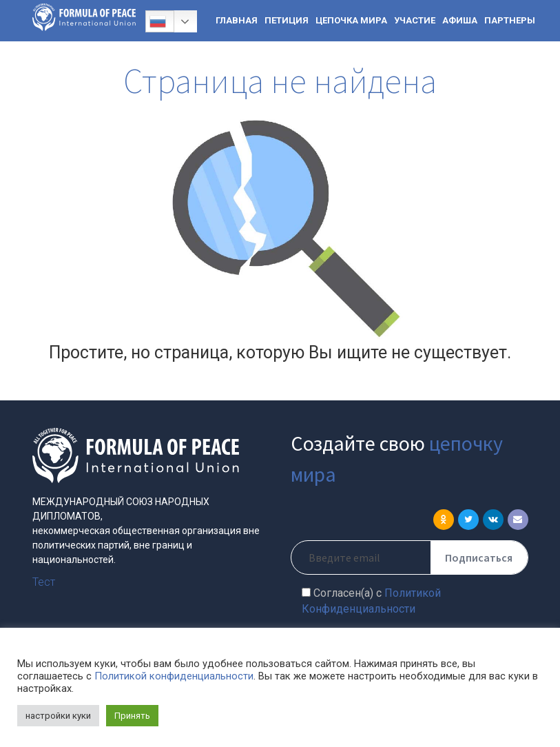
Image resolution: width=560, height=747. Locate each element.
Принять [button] (132, 716)
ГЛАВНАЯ (237, 20)
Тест (44, 582)
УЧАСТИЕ (415, 20)
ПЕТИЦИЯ (287, 20)
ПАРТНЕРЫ (510, 20)
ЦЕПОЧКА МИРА (351, 20)
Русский (158, 21)
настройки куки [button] (58, 716)
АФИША (460, 20)
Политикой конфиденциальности (174, 676)
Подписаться (479, 557)
